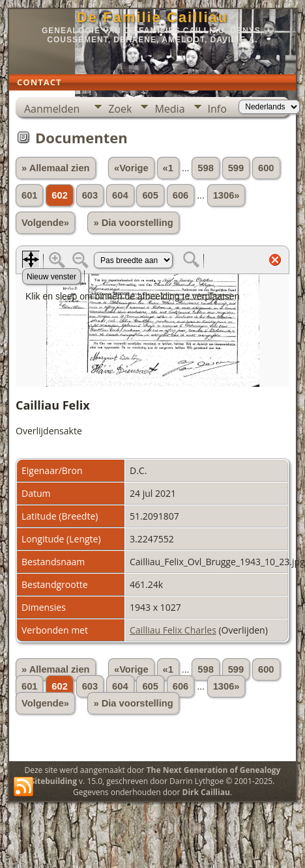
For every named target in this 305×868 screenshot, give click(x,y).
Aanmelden (52, 109)
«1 (168, 168)
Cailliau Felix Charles (173, 630)
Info (217, 109)
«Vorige (131, 168)
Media (169, 109)
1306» (226, 195)
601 (29, 195)
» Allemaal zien (56, 168)
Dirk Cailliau (206, 792)
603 (90, 195)
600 (266, 168)
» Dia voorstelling (133, 223)
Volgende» (45, 223)
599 (236, 168)
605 (150, 195)
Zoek (120, 109)
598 (205, 168)
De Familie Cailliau (152, 17)
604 (120, 195)
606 (181, 195)
